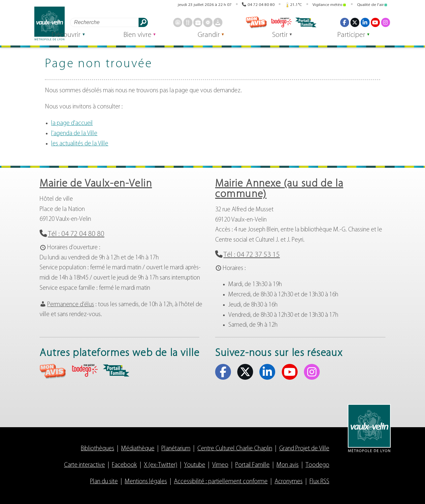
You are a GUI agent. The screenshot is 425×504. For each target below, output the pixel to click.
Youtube (195, 465)
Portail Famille (252, 465)
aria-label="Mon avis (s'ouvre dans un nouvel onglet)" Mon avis (53, 371)
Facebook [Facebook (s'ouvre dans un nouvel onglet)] (344, 22)
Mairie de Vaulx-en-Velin (96, 184)
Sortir (291, 40)
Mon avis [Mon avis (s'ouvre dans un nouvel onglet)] (257, 22)
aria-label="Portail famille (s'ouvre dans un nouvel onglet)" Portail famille (116, 371)
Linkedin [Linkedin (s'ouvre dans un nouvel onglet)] (365, 22)
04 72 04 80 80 (261, 4)
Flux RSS (319, 482)
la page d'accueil (72, 123)
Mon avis (288, 465)
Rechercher (144, 22)
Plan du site (104, 482)
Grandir (227, 40)
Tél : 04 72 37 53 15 (252, 255)
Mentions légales (146, 482)
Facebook (124, 465)
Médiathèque (138, 449)
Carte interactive (84, 465)
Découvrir (99, 40)
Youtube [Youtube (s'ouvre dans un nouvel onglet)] (375, 22)
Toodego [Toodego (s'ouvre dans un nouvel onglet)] (281, 23)
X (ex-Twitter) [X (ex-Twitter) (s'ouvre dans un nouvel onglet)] (355, 22)
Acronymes (289, 482)
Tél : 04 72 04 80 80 (76, 234)
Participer (355, 40)
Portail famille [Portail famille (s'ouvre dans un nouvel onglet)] (307, 22)
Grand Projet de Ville (304, 449)
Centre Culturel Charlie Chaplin (235, 449)
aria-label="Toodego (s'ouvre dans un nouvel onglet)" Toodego (84, 370)
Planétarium (176, 449)
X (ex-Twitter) (161, 465)
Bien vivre (163, 40)
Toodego (317, 465)
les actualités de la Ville (80, 144)
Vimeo (220, 465)
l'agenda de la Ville (74, 134)
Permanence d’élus (71, 305)
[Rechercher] (106, 22)
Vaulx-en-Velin (50, 24)
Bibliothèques (98, 449)
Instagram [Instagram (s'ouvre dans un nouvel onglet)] (385, 22)
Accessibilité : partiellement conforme (221, 482)
